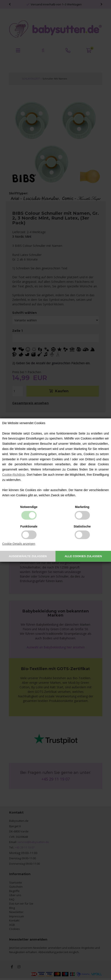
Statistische (82, 526)
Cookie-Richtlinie (14, 475)
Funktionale (29, 526)
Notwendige (29, 507)
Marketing (82, 507)
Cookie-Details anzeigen (19, 544)
